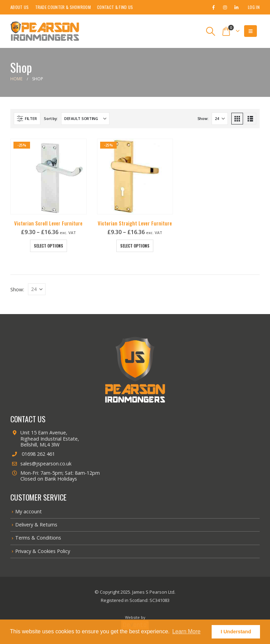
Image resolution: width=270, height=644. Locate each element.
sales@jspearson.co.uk (41, 464)
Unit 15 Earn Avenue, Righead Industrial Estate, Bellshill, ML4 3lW (45, 439)
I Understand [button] (236, 632)
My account (28, 511)
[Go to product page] (49, 177)
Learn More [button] (186, 631)
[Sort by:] (85, 119)
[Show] (220, 119)
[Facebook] (213, 7)
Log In (254, 7)
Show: (203, 118)
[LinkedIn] (236, 7)
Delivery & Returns (36, 525)
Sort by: (51, 118)
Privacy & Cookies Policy (43, 551)
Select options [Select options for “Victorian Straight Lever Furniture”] (135, 246)
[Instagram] (225, 7)
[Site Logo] (45, 31)
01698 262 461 (33, 454)
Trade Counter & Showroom (63, 7)
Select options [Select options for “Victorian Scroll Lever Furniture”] (49, 246)
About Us (20, 7)
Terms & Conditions (38, 538)
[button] (211, 31)
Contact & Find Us (115, 7)
